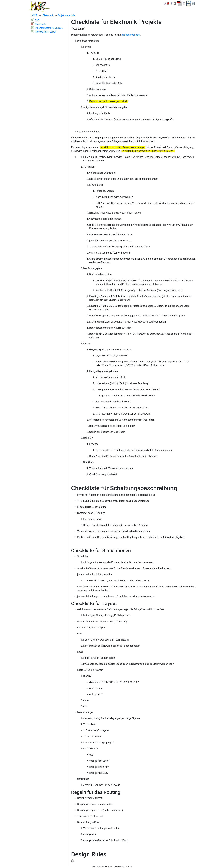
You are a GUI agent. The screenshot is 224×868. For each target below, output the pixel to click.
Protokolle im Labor (45, 32)
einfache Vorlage (131, 35)
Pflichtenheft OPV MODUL (49, 28)
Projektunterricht (67, 15)
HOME (34, 15)
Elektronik (47, 15)
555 (37, 20)
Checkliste (41, 24)
